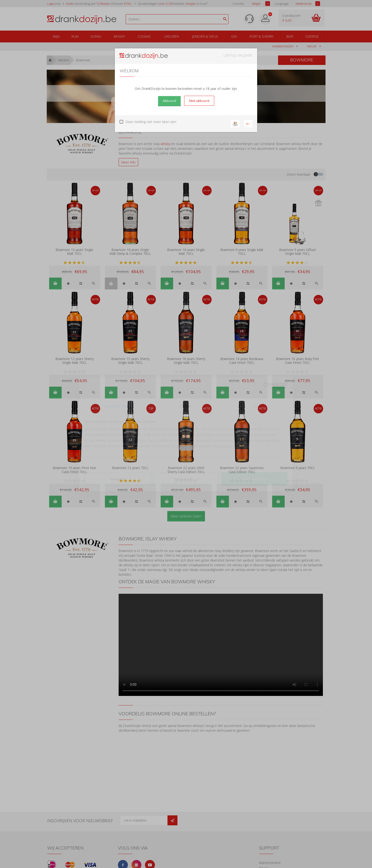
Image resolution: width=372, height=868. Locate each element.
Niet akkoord (199, 101)
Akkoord (169, 101)
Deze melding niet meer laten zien (151, 122)
